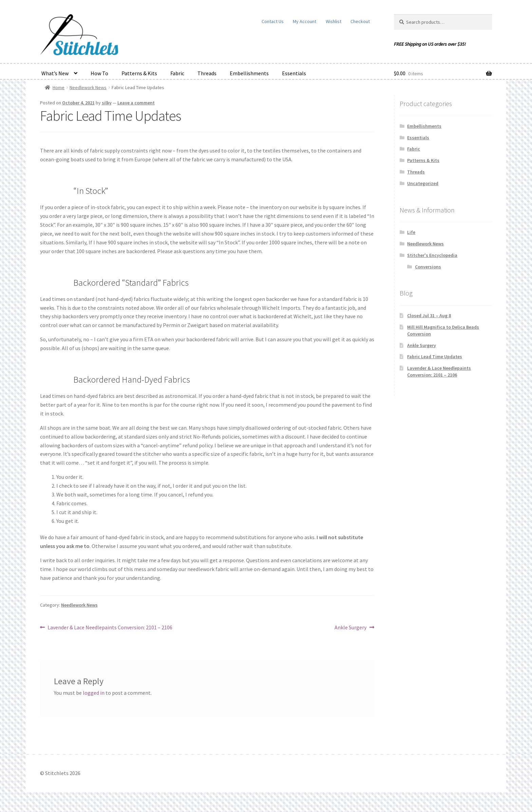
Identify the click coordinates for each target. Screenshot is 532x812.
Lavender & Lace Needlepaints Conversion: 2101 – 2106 (110, 628)
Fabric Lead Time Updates (435, 357)
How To (99, 73)
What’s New (55, 73)
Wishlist (334, 21)
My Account (305, 21)
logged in (94, 693)
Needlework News (88, 87)
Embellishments (249, 73)
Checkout (360, 21)
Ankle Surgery (350, 628)
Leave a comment (136, 103)
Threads (207, 73)
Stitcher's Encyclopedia (432, 255)
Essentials (294, 73)
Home (59, 87)
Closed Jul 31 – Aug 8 (429, 316)
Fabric (177, 73)
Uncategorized (423, 183)
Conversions (428, 267)
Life (411, 232)
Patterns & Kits (139, 73)
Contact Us (273, 21)
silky (107, 103)
